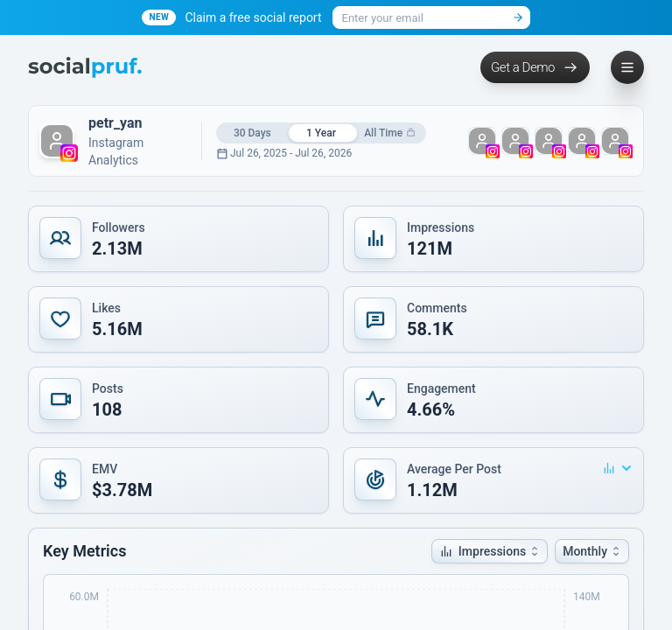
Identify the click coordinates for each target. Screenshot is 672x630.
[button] (178, 239)
